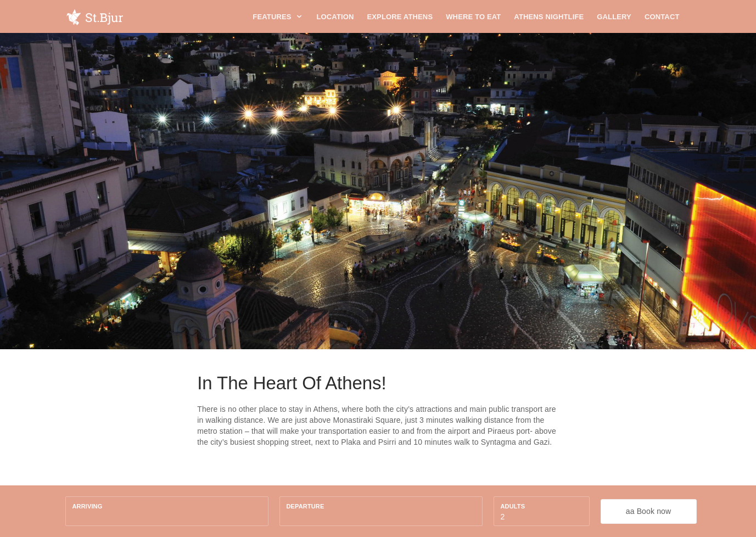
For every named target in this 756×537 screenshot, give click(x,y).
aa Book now (648, 511)
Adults (513, 506)
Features (278, 17)
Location (335, 17)
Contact (662, 17)
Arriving (88, 506)
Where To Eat (473, 17)
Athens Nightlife (549, 17)
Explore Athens (400, 17)
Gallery (614, 17)
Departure (306, 506)
